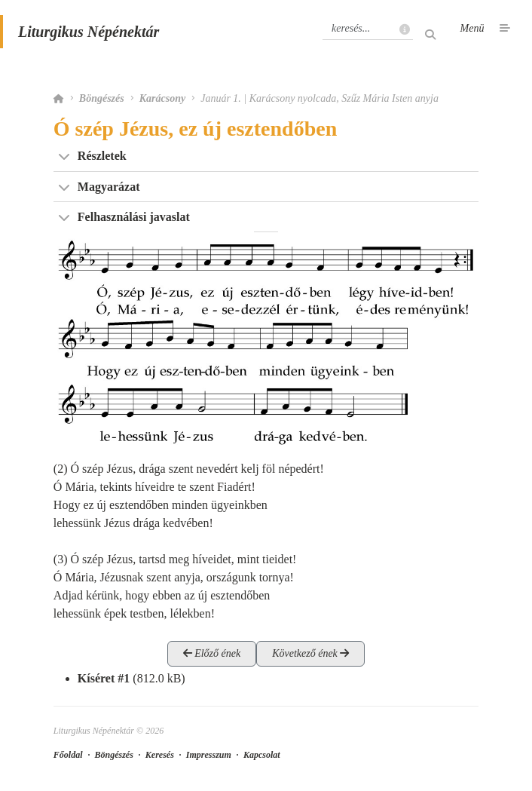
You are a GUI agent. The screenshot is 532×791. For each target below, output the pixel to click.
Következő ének (310, 653)
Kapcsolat (262, 755)
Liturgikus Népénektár (89, 32)
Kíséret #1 (104, 678)
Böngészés (102, 98)
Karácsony (162, 98)
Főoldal (68, 755)
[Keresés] (368, 29)
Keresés (160, 755)
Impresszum (209, 755)
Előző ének (212, 653)
